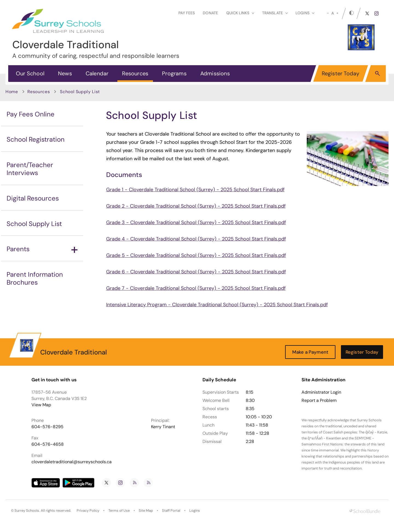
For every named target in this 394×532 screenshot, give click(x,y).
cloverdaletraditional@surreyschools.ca (72, 462)
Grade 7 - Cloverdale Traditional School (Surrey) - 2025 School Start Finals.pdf (196, 288)
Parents (42, 249)
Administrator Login (321, 392)
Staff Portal (171, 510)
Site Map (146, 510)
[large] (337, 13)
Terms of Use (119, 510)
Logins (195, 510)
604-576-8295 (47, 427)
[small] (328, 13)
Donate (210, 13)
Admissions (215, 73)
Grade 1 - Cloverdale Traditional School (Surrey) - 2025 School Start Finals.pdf (195, 190)
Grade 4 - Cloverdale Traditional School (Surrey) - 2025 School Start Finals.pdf (196, 239)
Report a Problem (319, 401)
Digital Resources (33, 198)
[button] (377, 73)
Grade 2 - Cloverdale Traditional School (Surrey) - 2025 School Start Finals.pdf (196, 206)
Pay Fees (187, 13)
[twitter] (367, 13)
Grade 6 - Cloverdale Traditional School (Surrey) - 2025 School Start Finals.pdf (196, 272)
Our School (30, 73)
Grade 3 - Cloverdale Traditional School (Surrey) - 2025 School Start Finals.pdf (196, 222)
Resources (135, 73)
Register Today (341, 73)
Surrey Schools (27, 510)
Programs (174, 73)
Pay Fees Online (31, 114)
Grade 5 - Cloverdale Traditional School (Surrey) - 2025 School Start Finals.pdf (196, 255)
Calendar (97, 73)
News (65, 73)
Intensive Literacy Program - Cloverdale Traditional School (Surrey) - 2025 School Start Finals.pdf (217, 305)
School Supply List (34, 224)
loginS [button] (305, 13)
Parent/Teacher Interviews (30, 169)
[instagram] (376, 13)
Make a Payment (310, 352)
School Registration (36, 139)
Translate (275, 13)
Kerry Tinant (163, 427)
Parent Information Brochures (35, 278)
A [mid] (333, 13)
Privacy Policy (88, 510)
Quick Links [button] (240, 13)
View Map (41, 405)
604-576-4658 (48, 444)
